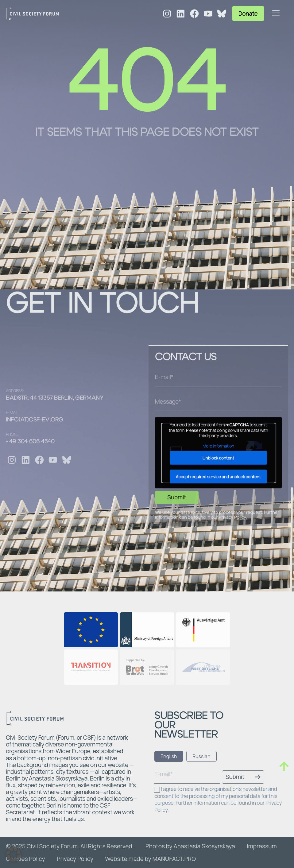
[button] (14, 854)
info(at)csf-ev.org (35, 420)
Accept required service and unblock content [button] (218, 538)
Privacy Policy (232, 579)
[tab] (169, 756)
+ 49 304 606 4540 (30, 442)
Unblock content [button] (218, 519)
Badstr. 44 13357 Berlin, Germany (55, 398)
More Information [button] (218, 507)
